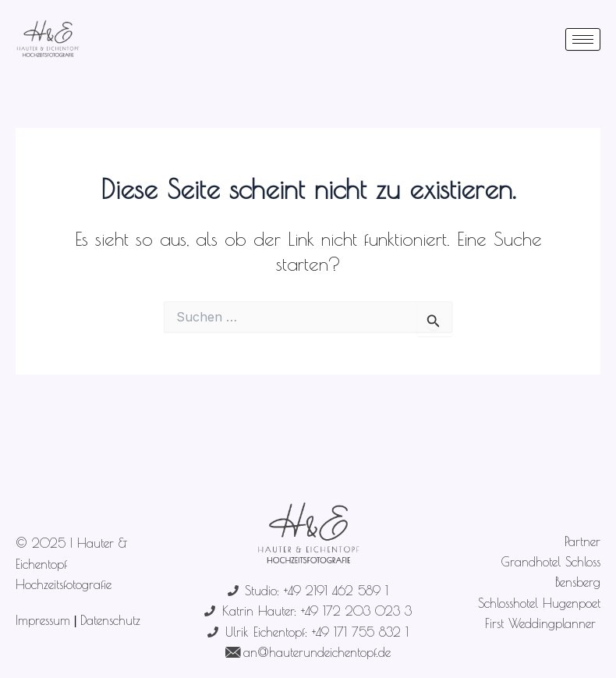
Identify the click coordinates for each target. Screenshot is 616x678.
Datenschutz (110, 620)
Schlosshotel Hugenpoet (539, 603)
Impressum (43, 620)
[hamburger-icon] (583, 39)
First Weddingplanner (543, 623)
